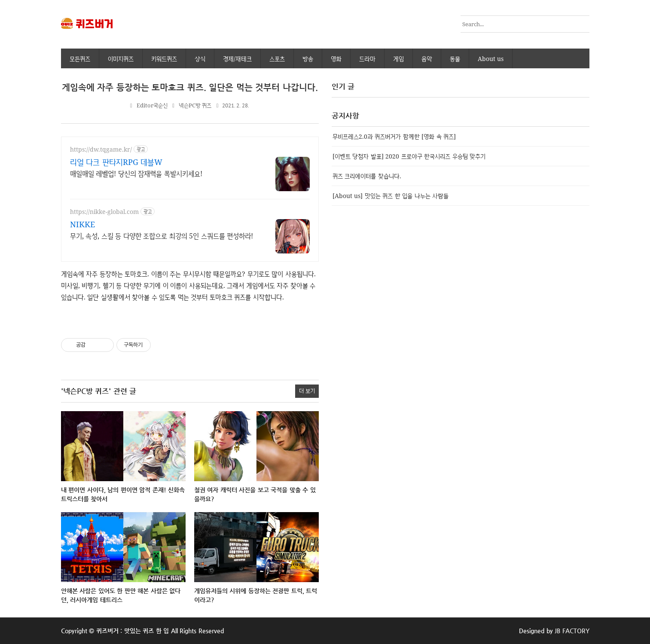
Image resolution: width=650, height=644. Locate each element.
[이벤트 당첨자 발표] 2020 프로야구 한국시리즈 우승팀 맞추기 (409, 156)
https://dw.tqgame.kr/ (101, 149)
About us (491, 59)
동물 (455, 59)
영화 (336, 59)
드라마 (367, 59)
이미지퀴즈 (121, 59)
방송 (308, 59)
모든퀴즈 (80, 59)
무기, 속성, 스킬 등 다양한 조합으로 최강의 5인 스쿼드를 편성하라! (162, 236)
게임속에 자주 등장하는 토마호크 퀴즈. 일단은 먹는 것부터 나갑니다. (190, 87)
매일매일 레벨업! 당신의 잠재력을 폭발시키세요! (136, 174)
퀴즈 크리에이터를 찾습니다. (367, 176)
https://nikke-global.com (104, 212)
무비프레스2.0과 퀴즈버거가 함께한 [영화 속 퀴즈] (394, 136)
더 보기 (307, 391)
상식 (200, 59)
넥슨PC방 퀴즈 (195, 105)
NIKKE (82, 224)
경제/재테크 (237, 59)
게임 (398, 59)
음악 (427, 59)
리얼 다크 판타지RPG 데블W (116, 162)
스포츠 (277, 59)
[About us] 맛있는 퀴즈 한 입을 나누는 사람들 (391, 196)
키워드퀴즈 (164, 59)
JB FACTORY (572, 631)
